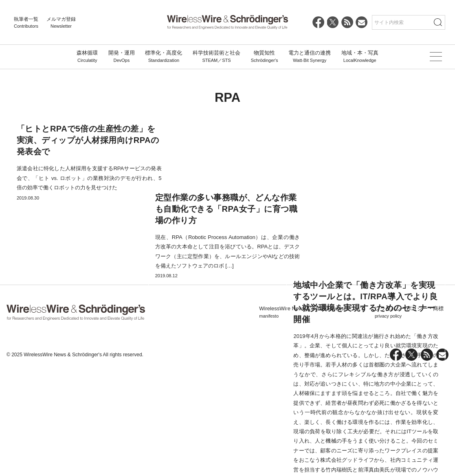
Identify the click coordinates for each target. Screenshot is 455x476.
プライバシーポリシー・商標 (409, 418)
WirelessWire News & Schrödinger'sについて (312, 418)
